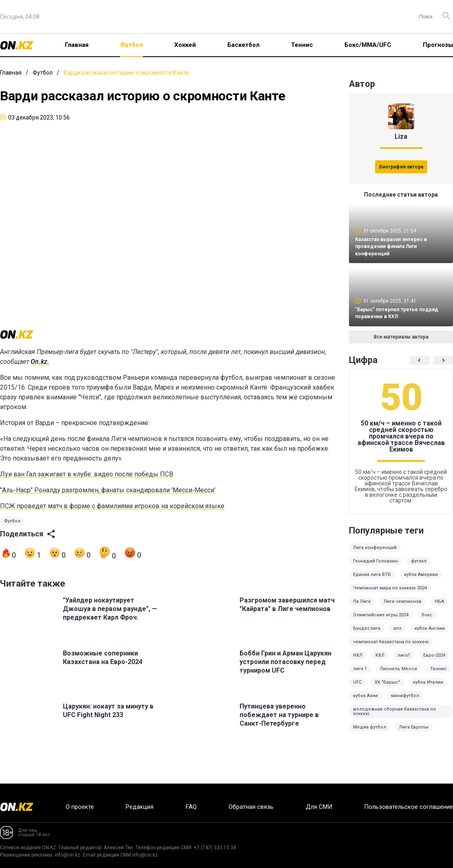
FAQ (191, 807)
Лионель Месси (399, 674)
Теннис (302, 45)
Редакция (140, 807)
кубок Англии (430, 634)
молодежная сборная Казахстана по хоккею (394, 717)
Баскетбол (243, 45)
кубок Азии (365, 701)
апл (397, 634)
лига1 (404, 661)
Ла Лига (362, 607)
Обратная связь (251, 807)
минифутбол (405, 701)
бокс (427, 621)
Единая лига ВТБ (372, 580)
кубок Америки (421, 580)
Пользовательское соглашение (409, 807)
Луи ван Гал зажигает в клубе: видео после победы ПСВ (87, 484)
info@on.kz (68, 855)
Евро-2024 (434, 661)
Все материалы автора (401, 343)
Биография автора (401, 167)
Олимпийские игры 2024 (381, 621)
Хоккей (185, 45)
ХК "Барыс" (387, 688)
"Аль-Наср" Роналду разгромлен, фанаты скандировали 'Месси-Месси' (108, 499)
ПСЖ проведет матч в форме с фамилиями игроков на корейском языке (112, 515)
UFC (357, 688)
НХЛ (358, 661)
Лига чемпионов (403, 607)
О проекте (80, 807)
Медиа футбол (370, 733)
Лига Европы (414, 733)
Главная (77, 45)
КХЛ (380, 661)
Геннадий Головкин (375, 567)
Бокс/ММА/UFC (368, 45)
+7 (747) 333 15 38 (215, 848)
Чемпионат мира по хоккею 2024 (390, 594)
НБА (439, 607)
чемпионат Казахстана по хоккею (391, 648)
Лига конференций (375, 553)
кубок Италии (428, 688)
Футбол (131, 45)
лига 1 (360, 674)
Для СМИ (319, 807)
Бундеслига (367, 634)
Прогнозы (438, 45)
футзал (419, 567)
